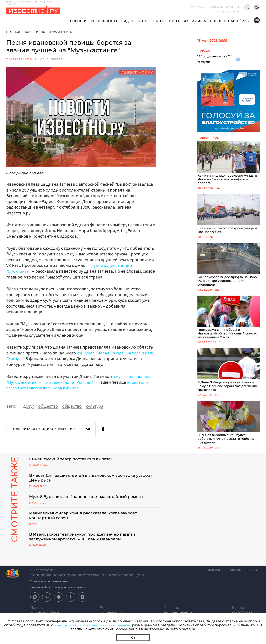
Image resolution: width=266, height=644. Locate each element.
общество (48, 406)
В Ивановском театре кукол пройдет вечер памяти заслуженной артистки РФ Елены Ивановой (85, 542)
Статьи (158, 21)
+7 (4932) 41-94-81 (228, 12)
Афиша (199, 21)
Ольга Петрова (52, 59)
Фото (143, 21)
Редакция (232, 7)
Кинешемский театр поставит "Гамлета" (74, 463)
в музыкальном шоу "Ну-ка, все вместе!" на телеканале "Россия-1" (79, 379)
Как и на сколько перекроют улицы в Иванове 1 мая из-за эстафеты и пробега (229, 163)
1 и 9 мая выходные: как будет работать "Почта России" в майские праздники (229, 426)
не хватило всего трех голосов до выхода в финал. (78, 385)
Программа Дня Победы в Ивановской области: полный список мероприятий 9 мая (229, 319)
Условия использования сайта (49, 586)
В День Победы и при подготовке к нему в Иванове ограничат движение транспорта (229, 373)
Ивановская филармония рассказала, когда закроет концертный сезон (87, 520)
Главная (13, 32)
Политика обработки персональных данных (58, 592)
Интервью (179, 21)
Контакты (216, 7)
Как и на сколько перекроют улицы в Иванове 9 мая (229, 215)
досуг (29, 406)
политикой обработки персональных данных (92, 625)
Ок (133, 638)
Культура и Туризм (58, 32)
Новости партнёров (229, 21)
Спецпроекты (104, 21)
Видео (127, 21)
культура (94, 406)
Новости (78, 21)
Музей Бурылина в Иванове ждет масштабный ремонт (89, 501)
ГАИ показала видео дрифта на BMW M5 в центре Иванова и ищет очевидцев (229, 266)
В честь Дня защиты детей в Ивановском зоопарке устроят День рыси (85, 482)
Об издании (199, 7)
